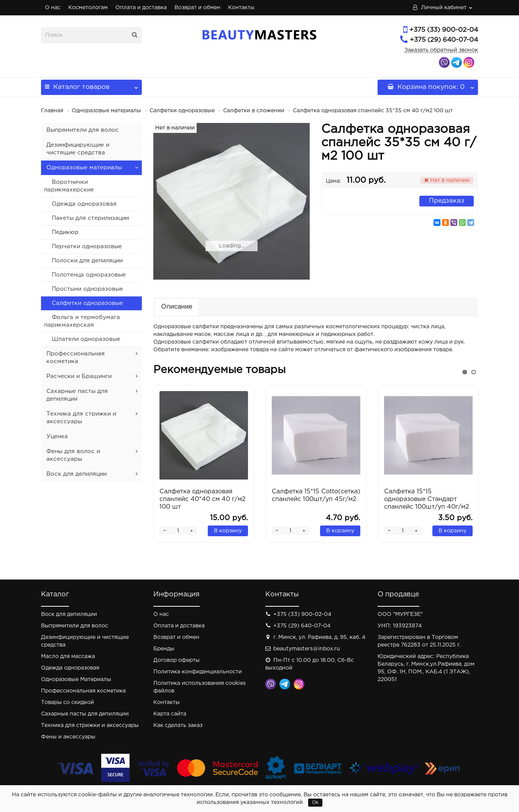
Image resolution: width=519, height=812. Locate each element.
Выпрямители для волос (83, 130)
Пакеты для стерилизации (90, 218)
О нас (53, 8)
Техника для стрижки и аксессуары (90, 725)
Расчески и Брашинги (79, 376)
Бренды (164, 649)
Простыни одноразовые (87, 289)
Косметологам (88, 8)
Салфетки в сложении (254, 111)
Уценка (57, 436)
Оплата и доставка (141, 8)
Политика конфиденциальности (198, 672)
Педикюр (65, 232)
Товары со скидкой (67, 702)
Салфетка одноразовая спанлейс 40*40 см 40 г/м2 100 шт (203, 499)
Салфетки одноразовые (182, 111)
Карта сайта (170, 714)
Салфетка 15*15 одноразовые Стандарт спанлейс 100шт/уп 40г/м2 (427, 499)
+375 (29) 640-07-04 (444, 40)
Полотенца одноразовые (89, 275)
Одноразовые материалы (106, 111)
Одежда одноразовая (84, 204)
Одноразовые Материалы (76, 679)
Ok (315, 803)
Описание (177, 307)
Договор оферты (177, 660)
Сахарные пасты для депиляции (85, 714)
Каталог (91, 85)
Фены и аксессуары (68, 737)
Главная (52, 111)
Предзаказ (447, 201)
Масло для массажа (68, 656)
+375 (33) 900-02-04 (444, 30)
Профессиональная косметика (83, 691)
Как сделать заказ (178, 725)
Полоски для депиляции (87, 261)
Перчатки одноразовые (87, 246)
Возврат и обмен (197, 8)
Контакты (241, 8)
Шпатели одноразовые (86, 339)
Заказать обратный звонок (441, 50)
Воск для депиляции (76, 474)
